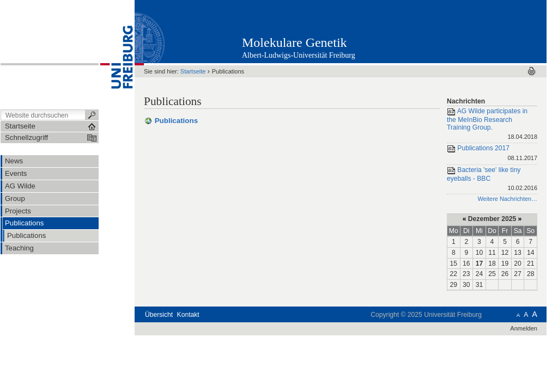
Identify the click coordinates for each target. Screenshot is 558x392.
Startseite (193, 71)
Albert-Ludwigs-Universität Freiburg (299, 55)
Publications (176, 121)
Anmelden (524, 328)
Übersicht (159, 315)
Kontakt (188, 315)
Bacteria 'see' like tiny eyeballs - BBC (492, 179)
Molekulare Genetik (295, 42)
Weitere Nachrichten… (507, 199)
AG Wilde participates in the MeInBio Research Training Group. (492, 125)
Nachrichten (466, 101)
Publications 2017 (492, 154)
